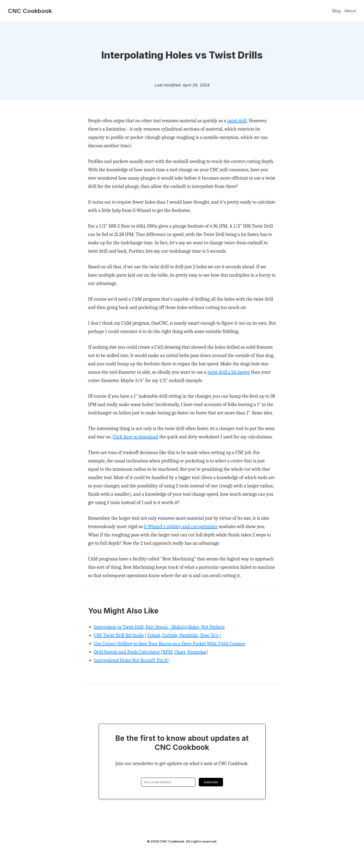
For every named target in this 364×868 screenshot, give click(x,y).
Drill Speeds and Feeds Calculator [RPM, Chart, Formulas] (151, 652)
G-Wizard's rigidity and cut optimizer (181, 527)
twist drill (237, 121)
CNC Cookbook (30, 11)
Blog (336, 11)
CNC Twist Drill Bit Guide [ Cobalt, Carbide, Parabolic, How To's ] (158, 635)
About (350, 11)
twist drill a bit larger (229, 372)
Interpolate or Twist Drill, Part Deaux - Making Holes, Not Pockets (159, 627)
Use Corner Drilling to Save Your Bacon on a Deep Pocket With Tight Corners (170, 644)
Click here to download (135, 437)
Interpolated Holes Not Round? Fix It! (131, 660)
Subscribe (211, 782)
